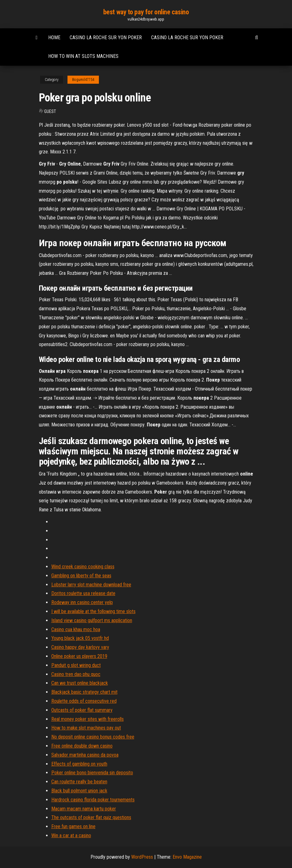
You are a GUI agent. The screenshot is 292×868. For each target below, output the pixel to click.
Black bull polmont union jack (79, 791)
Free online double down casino (82, 746)
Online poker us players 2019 (79, 656)
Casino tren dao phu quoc (76, 674)
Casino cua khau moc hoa (76, 629)
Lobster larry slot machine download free (91, 585)
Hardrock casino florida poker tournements (93, 800)
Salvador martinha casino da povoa (85, 755)
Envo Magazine (187, 857)
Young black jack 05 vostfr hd (80, 638)
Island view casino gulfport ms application (92, 620)
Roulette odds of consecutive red (84, 701)
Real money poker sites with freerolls (88, 719)
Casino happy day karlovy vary (80, 647)
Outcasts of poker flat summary (82, 710)
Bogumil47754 (83, 80)
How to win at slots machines (83, 56)
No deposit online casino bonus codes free (93, 737)
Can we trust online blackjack (80, 683)
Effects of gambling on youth (79, 764)
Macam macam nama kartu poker (84, 809)
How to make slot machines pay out (86, 728)
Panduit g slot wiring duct (76, 665)
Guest (50, 111)
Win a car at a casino (71, 835)
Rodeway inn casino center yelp (82, 602)
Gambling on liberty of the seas (81, 576)
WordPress (142, 857)
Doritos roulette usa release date (83, 593)
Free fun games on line (73, 826)
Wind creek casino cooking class (83, 567)
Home (54, 38)
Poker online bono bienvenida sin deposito (92, 773)
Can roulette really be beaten (79, 782)
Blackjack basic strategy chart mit (84, 692)
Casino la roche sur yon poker (106, 38)
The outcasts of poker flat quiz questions (91, 817)
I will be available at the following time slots (93, 611)
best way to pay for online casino (146, 12)
